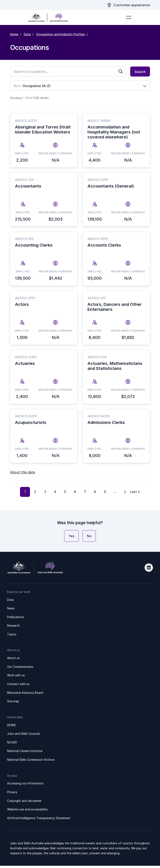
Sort (17, 86)
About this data (22, 474)
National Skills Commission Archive (31, 762)
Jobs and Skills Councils (24, 736)
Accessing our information (25, 786)
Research (13, 628)
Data (27, 34)
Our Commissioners (20, 669)
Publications (16, 619)
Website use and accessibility (27, 812)
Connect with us (18, 686)
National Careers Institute (25, 753)
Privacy (12, 794)
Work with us (16, 677)
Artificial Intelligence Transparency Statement (39, 820)
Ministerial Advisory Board (25, 695)
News (11, 611)
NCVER (12, 745)
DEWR (11, 727)
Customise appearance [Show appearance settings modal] (132, 5)
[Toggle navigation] (129, 17)
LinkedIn (149, 570)
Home (14, 34)
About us (13, 660)
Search (140, 72)
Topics (12, 636)
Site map (13, 703)
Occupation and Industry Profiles (61, 34)
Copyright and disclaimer (24, 803)
